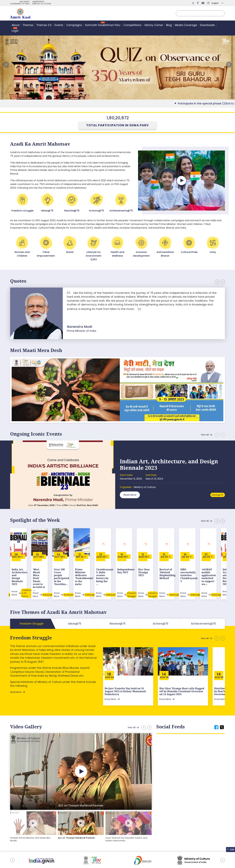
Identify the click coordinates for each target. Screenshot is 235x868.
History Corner (154, 25)
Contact (80, 858)
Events (59, 25)
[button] (229, 65)
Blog (169, 25)
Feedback (27, 858)
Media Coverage (186, 25)
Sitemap (15, 858)
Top (230, 849)
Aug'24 (110, 661)
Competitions (132, 25)
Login (15, 31)
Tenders (52, 858)
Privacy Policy (66, 858)
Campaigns (74, 25)
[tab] (216, 711)
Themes (28, 25)
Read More (130, 495)
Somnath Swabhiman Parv (103, 25)
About (16, 25)
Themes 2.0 (44, 25)
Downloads (207, 25)
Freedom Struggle (31, 621)
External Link (117, 65)
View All (205, 435)
